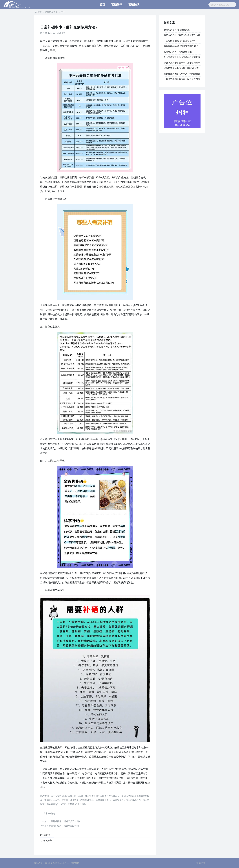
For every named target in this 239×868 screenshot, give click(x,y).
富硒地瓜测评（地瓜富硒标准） (179, 52)
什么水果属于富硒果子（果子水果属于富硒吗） (182, 63)
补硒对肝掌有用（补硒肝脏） (178, 30)
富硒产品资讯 (51, 12)
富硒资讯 (117, 5)
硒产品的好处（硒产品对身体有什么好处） (182, 36)
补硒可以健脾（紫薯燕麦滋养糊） (60, 826)
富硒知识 (134, 5)
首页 (102, 5)
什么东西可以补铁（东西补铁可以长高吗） (182, 58)
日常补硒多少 (50, 813)
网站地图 (75, 863)
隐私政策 (38, 863)
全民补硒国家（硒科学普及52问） (61, 821)
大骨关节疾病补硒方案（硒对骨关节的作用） (182, 80)
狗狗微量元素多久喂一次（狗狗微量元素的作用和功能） (182, 74)
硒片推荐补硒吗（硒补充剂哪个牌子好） (181, 47)
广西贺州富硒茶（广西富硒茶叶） (180, 41)
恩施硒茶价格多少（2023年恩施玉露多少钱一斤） (181, 69)
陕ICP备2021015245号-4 (57, 863)
